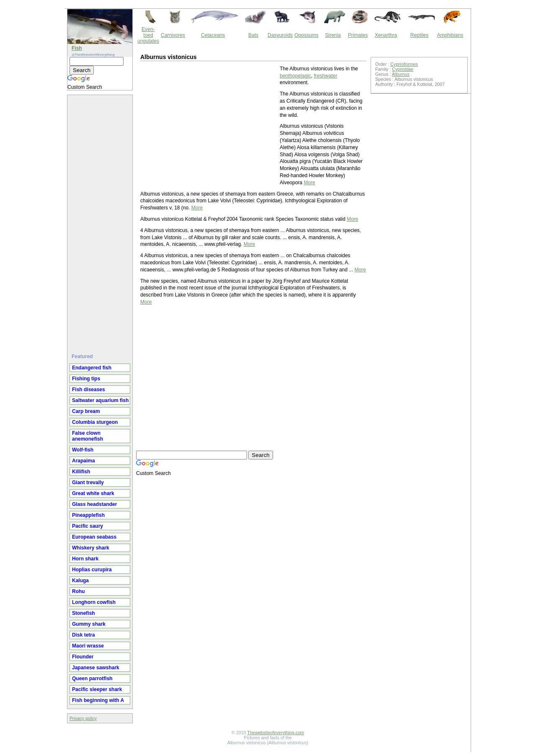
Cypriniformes (404, 64)
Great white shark (93, 493)
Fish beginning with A (98, 700)
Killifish (81, 472)
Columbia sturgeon (95, 422)
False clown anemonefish (88, 436)
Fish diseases (89, 390)
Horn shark (85, 559)
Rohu (79, 591)
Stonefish (84, 613)
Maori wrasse (88, 646)
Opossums (306, 35)
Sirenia (333, 35)
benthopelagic (295, 76)
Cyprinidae (403, 69)
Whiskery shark (91, 548)
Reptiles (419, 35)
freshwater (325, 76)
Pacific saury (88, 526)
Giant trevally (88, 482)
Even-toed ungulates (148, 35)
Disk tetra (84, 635)
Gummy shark (89, 624)
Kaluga (80, 581)
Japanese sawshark (96, 668)
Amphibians (450, 35)
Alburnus (401, 74)
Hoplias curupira (92, 570)
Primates (358, 35)
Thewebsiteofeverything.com (276, 733)
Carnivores (173, 35)
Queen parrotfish (92, 679)
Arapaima (84, 461)
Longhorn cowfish (94, 602)
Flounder (83, 657)
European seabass (94, 537)
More (309, 183)
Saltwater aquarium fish (100, 400)
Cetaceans (213, 35)
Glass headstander (94, 504)
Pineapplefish (88, 515)
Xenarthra (386, 35)
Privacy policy (83, 718)
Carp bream (86, 411)
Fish (77, 48)
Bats (253, 35)
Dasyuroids (280, 35)
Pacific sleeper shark (97, 689)
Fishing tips (86, 379)
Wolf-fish (83, 450)
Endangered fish (92, 368)
